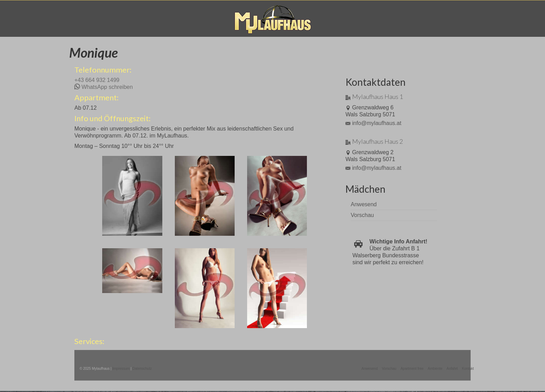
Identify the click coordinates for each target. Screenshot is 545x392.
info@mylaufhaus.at (373, 123)
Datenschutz (142, 369)
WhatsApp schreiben (107, 87)
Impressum (121, 369)
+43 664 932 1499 (97, 80)
